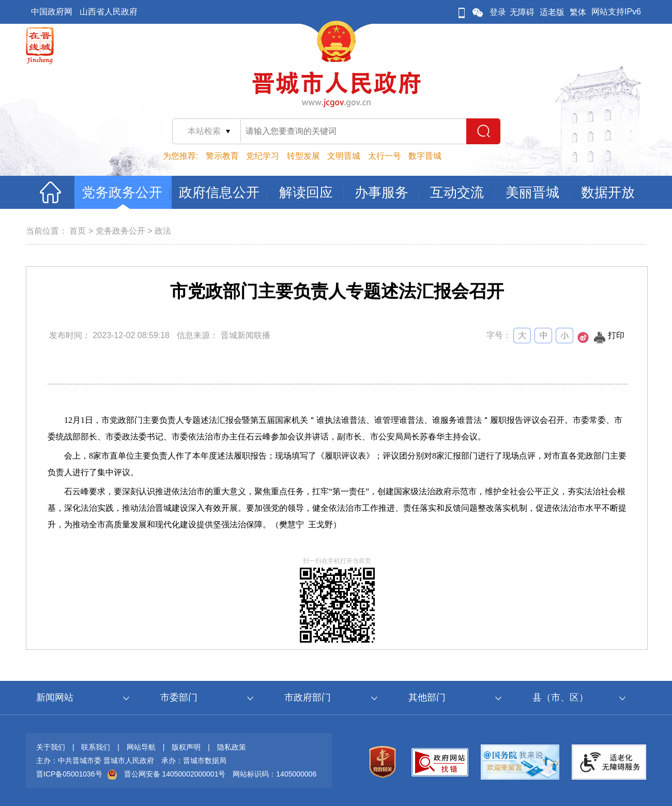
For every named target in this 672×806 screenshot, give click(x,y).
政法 (163, 231)
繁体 (578, 12)
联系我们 (96, 747)
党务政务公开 (120, 231)
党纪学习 (263, 156)
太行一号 (385, 156)
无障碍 (522, 12)
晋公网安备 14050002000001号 (175, 774)
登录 (498, 12)
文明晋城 (344, 156)
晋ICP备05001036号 (69, 774)
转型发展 (303, 156)
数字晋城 (425, 156)
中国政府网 (52, 12)
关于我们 (51, 747)
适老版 (552, 12)
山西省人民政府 (109, 12)
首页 (78, 231)
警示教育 (222, 156)
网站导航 (141, 747)
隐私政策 (232, 747)
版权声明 (186, 747)
